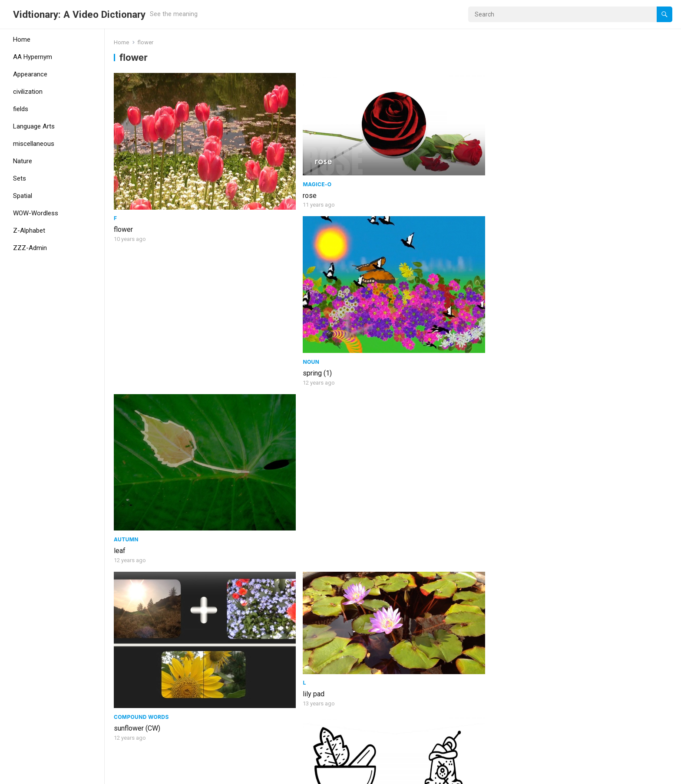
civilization (28, 92)
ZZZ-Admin (30, 248)
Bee (544, 594)
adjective (412, 583)
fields (21, 109)
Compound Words (141, 324)
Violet (264, 452)
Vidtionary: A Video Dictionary (79, 14)
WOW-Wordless (36, 213)
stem (404, 452)
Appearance (30, 74)
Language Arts (34, 126)
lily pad (266, 311)
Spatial (23, 196)
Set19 (405, 441)
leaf (544, 194)
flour (403, 311)
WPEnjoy (192, 774)
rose (262, 169)
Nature (23, 161)
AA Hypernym (33, 57)
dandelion (129, 452)
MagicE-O (270, 157)
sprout (548, 452)
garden (266, 594)
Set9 (262, 441)
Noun (405, 183)
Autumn (550, 183)
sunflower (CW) (137, 336)
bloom (123, 711)
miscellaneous (34, 144)
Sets (20, 178)
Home (22, 40)
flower (123, 194)
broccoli (550, 311)
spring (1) (411, 194)
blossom (127, 569)
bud (261, 736)
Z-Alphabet (29, 231)
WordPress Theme (146, 774)
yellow (407, 594)
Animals (551, 583)
